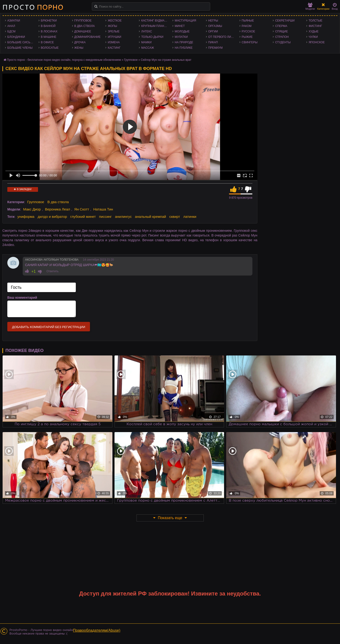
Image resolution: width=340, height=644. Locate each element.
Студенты (283, 42)
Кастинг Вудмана (155, 21)
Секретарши (285, 21)
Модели (310, 7)
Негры (213, 21)
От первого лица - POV (223, 37)
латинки (190, 217)
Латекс (147, 31)
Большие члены (20, 48)
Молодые (182, 31)
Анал (11, 26)
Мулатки (181, 37)
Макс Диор (32, 209)
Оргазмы (215, 26)
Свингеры (250, 42)
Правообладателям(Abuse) (97, 630)
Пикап (213, 42)
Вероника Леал (57, 209)
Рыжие (247, 37)
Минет (180, 26)
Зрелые (114, 31)
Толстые (315, 21)
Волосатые (50, 48)
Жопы (112, 26)
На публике (184, 48)
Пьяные (248, 21)
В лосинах (49, 31)
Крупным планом (155, 26)
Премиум (215, 48)
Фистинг (315, 26)
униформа (26, 217)
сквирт (175, 217)
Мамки (146, 42)
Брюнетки (49, 21)
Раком (247, 26)
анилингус (123, 217)
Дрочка (80, 42)
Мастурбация (185, 21)
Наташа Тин (103, 209)
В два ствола (85, 26)
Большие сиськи (21, 42)
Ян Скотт (82, 209)
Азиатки (14, 21)
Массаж (148, 48)
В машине (49, 37)
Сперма (281, 26)
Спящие (281, 31)
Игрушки (114, 37)
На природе (184, 42)
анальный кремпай (151, 217)
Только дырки (152, 37)
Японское (317, 42)
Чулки (313, 37)
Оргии (213, 31)
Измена (114, 42)
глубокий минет (83, 217)
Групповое (83, 21)
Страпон (282, 37)
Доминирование (87, 37)
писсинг (105, 217)
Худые (314, 31)
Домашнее (83, 31)
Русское (249, 31)
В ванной (48, 26)
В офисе (47, 42)
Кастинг (114, 48)
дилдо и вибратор (52, 217)
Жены (79, 48)
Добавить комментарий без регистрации (49, 327)
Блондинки (16, 37)
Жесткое (115, 21)
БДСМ (11, 31)
